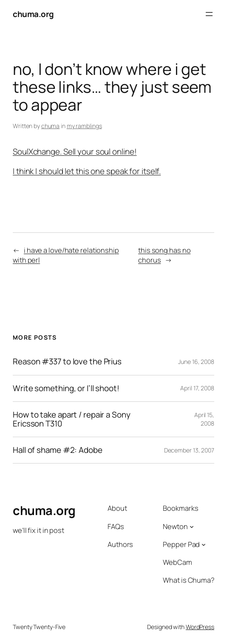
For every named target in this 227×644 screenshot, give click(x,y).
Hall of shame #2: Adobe (58, 450)
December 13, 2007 (189, 450)
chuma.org (33, 14)
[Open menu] (209, 14)
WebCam (177, 562)
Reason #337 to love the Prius (67, 362)
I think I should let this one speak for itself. (87, 171)
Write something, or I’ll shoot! (66, 388)
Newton (175, 527)
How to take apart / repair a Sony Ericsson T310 (72, 419)
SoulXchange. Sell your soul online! (75, 152)
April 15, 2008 (204, 419)
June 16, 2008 (196, 362)
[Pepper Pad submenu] (204, 544)
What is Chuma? (189, 580)
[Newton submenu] (192, 527)
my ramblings (84, 126)
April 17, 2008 (197, 388)
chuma (51, 126)
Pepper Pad (181, 544)
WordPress (200, 627)
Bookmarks (180, 508)
